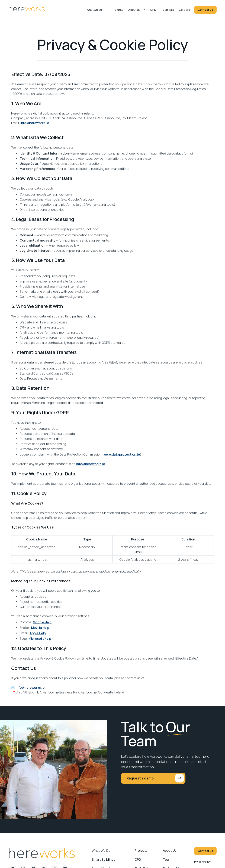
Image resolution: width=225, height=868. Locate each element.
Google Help (42, 626)
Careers (184, 10)
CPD (153, 10)
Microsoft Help (40, 642)
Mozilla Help (40, 631)
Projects (118, 10)
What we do (101, 854)
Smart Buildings (104, 863)
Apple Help (38, 636)
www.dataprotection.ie (122, 458)
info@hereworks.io (35, 126)
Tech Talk (167, 10)
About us (134, 10)
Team (167, 863)
